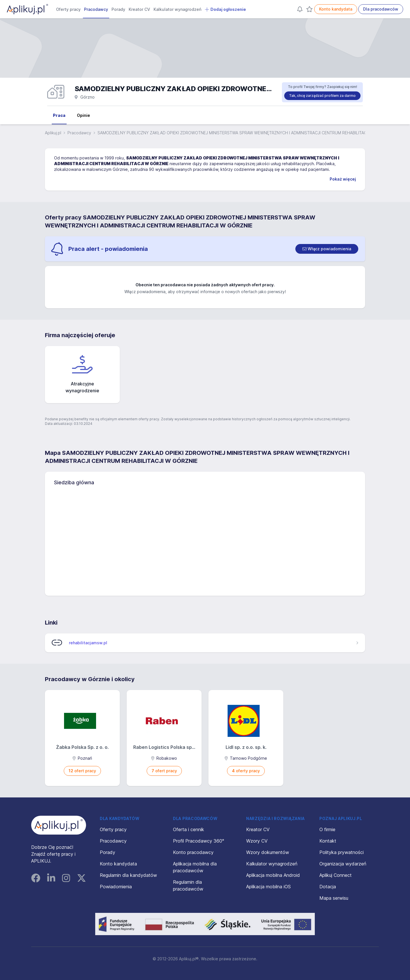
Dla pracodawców (381, 9)
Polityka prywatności (342, 852)
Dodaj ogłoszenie (225, 9)
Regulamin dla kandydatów (128, 875)
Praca (59, 115)
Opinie (83, 115)
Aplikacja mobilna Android (273, 875)
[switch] (327, 249)
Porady (118, 9)
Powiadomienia (116, 887)
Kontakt (328, 841)
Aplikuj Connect (336, 875)
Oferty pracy (68, 9)
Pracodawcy (96, 9)
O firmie (327, 829)
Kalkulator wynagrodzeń (177, 9)
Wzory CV (257, 841)
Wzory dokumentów (268, 852)
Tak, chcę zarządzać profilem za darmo (322, 96)
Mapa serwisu (334, 898)
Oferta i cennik (189, 829)
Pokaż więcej (343, 179)
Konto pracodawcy (193, 852)
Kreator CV (139, 9)
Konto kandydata (336, 9)
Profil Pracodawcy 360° (199, 841)
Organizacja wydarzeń (343, 864)
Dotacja (328, 887)
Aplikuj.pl (53, 133)
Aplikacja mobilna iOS (268, 887)
